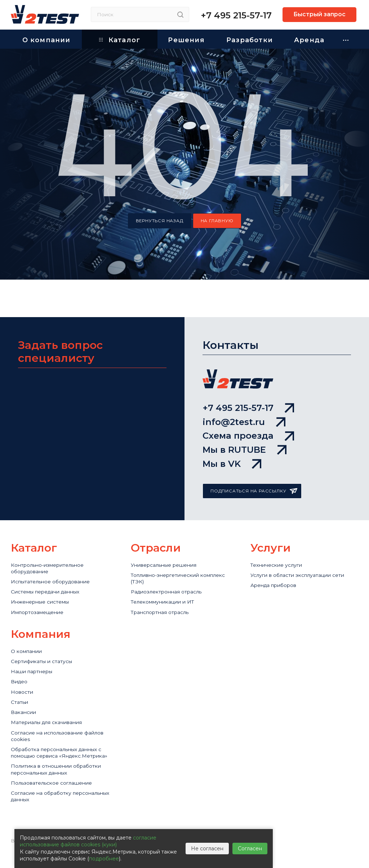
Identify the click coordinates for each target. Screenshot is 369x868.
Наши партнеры (34, 668)
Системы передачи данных (50, 584)
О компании (28, 646)
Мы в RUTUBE (244, 432)
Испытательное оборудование (55, 572)
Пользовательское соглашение (56, 799)
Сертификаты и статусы (45, 657)
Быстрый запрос (319, 14)
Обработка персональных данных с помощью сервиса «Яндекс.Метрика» (62, 762)
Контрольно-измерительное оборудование (52, 557)
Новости (23, 691)
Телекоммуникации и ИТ (166, 595)
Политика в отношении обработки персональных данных (61, 784)
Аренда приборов (277, 576)
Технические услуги (279, 554)
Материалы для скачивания (51, 724)
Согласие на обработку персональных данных (45, 814)
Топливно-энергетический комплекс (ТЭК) (184, 569)
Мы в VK (232, 451)
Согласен (250, 849)
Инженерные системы (44, 595)
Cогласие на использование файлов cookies (63, 739)
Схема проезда (248, 413)
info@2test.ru (244, 394)
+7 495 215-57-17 (236, 15)
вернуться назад (160, 221)
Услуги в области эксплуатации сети (302, 565)
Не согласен (207, 849)
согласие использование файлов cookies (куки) (88, 841)
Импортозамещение (41, 606)
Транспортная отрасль (163, 606)
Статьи (20, 702)
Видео (20, 680)
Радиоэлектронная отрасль (171, 584)
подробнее (104, 859)
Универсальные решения (168, 554)
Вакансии (25, 713)
